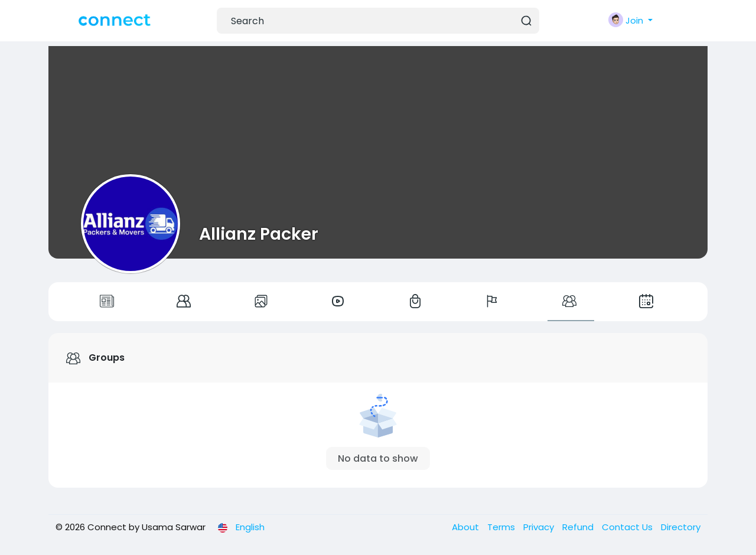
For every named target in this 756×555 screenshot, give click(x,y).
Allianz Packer (259, 234)
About (467, 527)
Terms (502, 527)
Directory (681, 527)
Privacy (540, 527)
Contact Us (628, 527)
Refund (579, 527)
